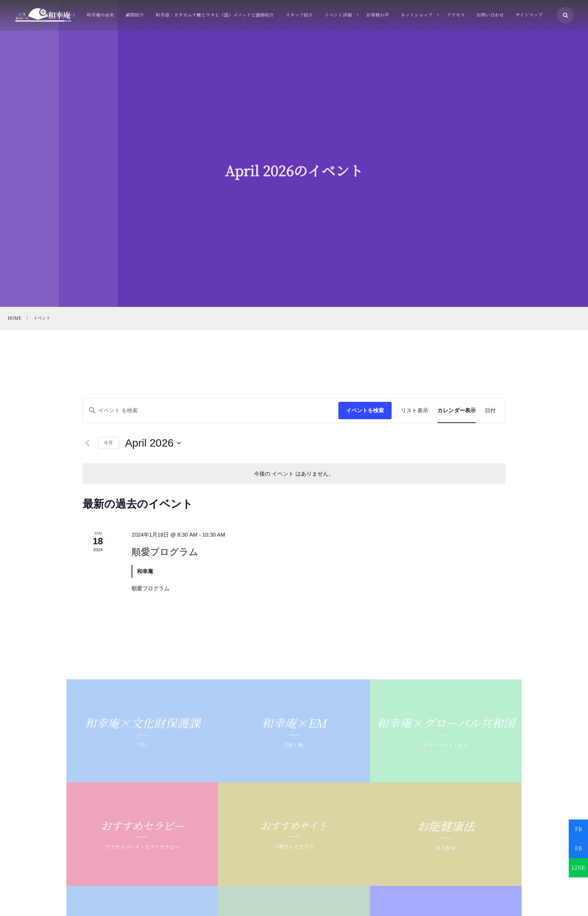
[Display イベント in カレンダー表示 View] (457, 411)
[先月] (87, 443)
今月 (108, 443)
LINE (578, 868)
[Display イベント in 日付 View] (490, 411)
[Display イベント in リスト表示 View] (415, 411)
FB (578, 829)
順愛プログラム (165, 552)
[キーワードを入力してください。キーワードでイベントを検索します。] (211, 411)
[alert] (294, 474)
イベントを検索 (365, 410)
